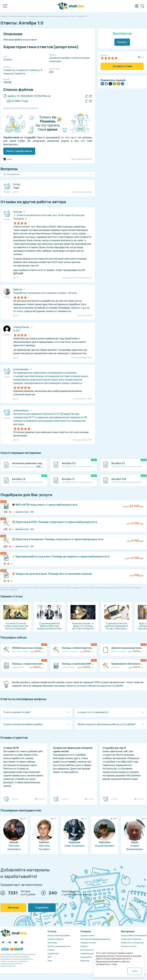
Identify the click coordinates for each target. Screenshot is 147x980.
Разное (51, 950)
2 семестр (21, 70)
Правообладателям (90, 953)
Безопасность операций (92, 950)
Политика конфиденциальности (95, 939)
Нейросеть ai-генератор (132, 943)
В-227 (17, 331)
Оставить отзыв (122, 66)
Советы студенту (56, 939)
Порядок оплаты (88, 943)
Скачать (122, 42)
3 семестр (34, 70)
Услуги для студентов (131, 939)
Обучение (13, 908)
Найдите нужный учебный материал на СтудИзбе (94, 686)
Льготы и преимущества (59, 946)
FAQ (49, 957)
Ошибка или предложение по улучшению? (21, 108)
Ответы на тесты (129, 946)
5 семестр (20, 74)
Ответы (8, 60)
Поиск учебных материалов (134, 935)
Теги (50, 961)
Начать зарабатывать (19, 151)
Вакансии (85, 961)
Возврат (84, 946)
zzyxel (8, 159)
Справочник (53, 953)
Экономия (52, 943)
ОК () (135, 971)
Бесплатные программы (59, 935)
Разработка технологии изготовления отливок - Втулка (45, 293)
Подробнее (42, 908)
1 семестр (9, 70)
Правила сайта (87, 935)
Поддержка (86, 957)
